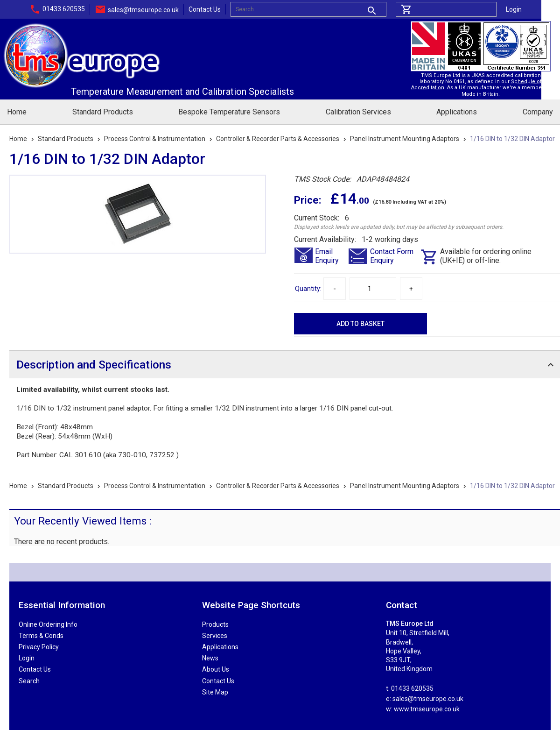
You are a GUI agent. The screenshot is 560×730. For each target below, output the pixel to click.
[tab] (285, 365)
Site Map (215, 692)
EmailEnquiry (327, 256)
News (210, 658)
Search (29, 681)
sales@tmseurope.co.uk (143, 10)
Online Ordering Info (48, 624)
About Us (216, 669)
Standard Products (103, 112)
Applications (457, 112)
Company (538, 112)
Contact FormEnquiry (392, 256)
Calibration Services (358, 112)
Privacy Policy (39, 647)
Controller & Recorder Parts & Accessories (278, 139)
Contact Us (205, 9)
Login (514, 9)
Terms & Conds (41, 636)
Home (17, 112)
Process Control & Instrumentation (155, 139)
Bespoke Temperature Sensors (229, 112)
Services (215, 636)
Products (215, 624)
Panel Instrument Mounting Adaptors (405, 139)
